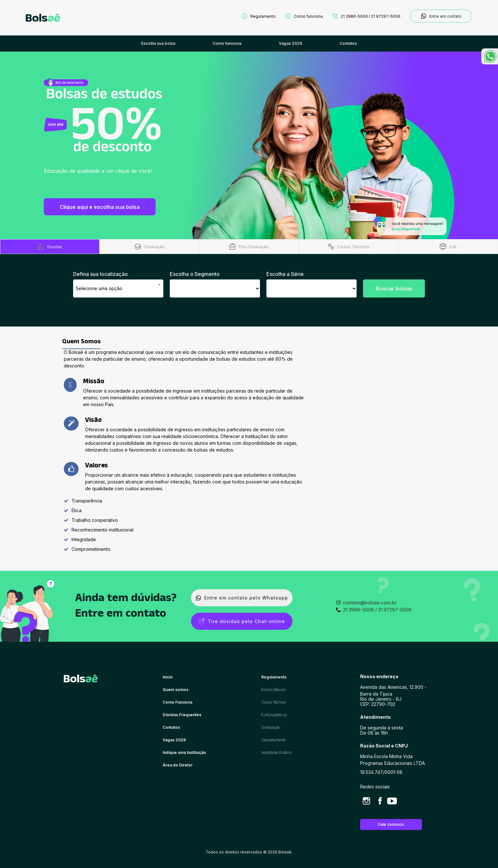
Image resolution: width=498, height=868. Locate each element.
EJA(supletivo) (274, 715)
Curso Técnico (273, 702)
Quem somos (176, 690)
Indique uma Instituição (184, 752)
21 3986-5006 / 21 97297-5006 (366, 16)
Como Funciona (177, 702)
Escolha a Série (285, 274)
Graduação (271, 727)
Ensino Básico (273, 690)
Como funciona (304, 16)
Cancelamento (273, 740)
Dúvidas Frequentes (182, 715)
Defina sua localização (101, 274)
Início (168, 677)
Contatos (171, 727)
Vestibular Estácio (276, 752)
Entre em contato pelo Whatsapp (242, 598)
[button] (490, 56)
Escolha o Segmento (195, 274)
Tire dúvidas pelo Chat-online (242, 621)
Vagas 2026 (174, 740)
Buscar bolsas (394, 288)
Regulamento (259, 16)
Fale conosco (391, 824)
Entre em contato (441, 16)
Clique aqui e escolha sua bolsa (100, 207)
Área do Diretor (178, 765)
